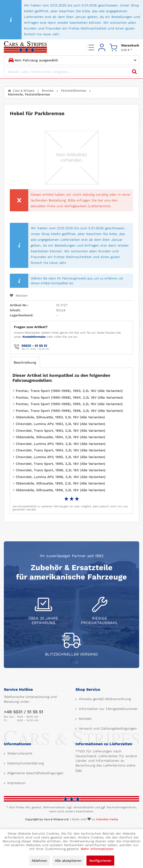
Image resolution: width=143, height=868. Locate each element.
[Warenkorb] (124, 47)
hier (79, 770)
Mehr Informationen (97, 849)
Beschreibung (25, 362)
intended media (107, 819)
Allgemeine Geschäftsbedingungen (35, 773)
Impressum (16, 783)
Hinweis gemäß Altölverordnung (104, 699)
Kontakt (85, 719)
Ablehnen (39, 861)
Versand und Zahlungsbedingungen (107, 728)
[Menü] (90, 47)
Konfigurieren (100, 861)
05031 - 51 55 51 (34, 346)
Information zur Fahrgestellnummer (108, 709)
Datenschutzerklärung (25, 763)
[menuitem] (90, 47)
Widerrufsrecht (19, 753)
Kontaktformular (34, 337)
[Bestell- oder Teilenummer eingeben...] (71, 72)
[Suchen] (134, 72)
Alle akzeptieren (68, 861)
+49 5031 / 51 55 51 (23, 712)
